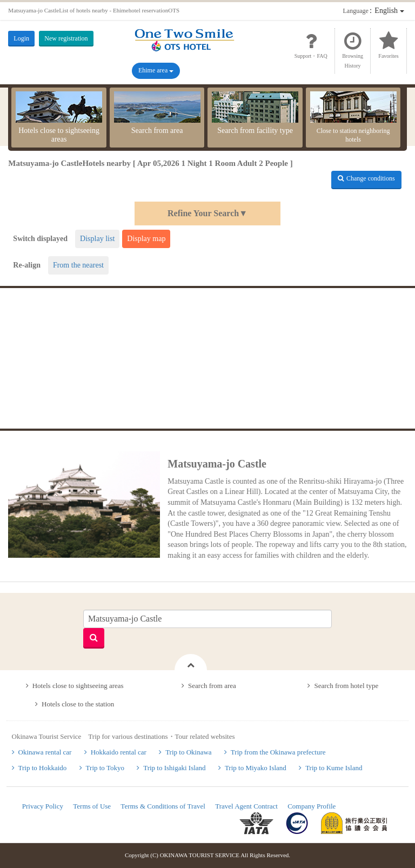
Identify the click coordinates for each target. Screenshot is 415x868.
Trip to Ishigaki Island (174, 768)
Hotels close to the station (78, 704)
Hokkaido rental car (119, 752)
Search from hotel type (346, 686)
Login (21, 38)
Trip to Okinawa (188, 752)
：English (374, 11)
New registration (66, 38)
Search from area (157, 113)
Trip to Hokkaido (43, 768)
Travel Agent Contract (246, 806)
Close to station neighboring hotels (353, 117)
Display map (146, 239)
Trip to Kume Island (334, 768)
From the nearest (78, 265)
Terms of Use (92, 806)
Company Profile (312, 806)
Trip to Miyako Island (256, 768)
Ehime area (156, 70)
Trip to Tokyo (105, 768)
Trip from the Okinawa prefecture (278, 752)
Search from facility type (255, 113)
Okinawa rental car (45, 752)
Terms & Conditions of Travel (163, 806)
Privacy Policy (43, 806)
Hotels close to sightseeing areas (59, 117)
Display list (97, 239)
